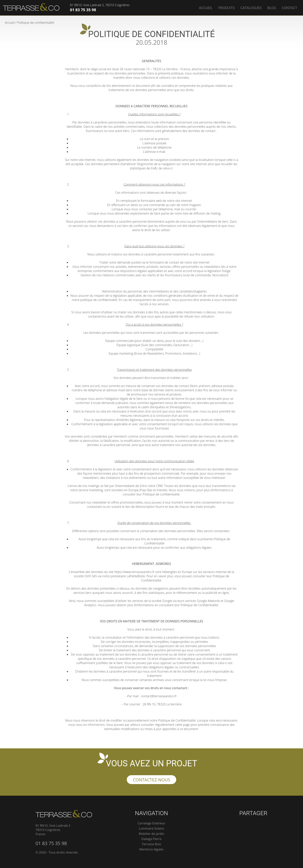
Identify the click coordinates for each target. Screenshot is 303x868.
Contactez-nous (151, 780)
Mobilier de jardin (151, 834)
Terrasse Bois (151, 844)
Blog (272, 8)
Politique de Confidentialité (199, 605)
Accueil (206, 8)
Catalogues (251, 8)
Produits (226, 8)
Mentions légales (151, 849)
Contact (289, 8)
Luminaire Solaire (151, 828)
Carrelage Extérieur (151, 823)
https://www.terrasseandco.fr (134, 572)
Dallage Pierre (151, 839)
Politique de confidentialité (161, 494)
